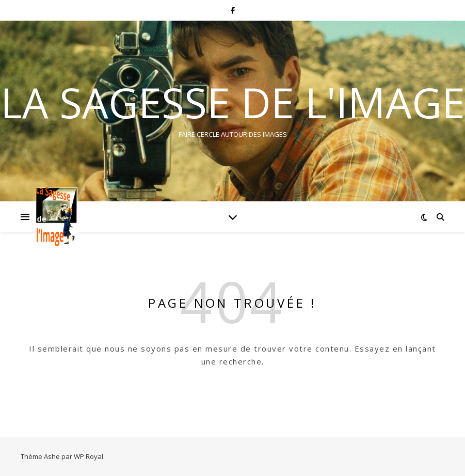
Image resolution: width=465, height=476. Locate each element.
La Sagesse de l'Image (233, 102)
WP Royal (89, 456)
